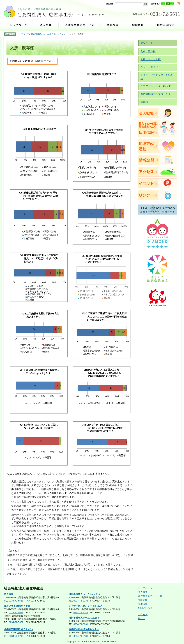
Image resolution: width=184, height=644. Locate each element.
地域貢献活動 (157, 146)
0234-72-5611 (16, 601)
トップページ (19, 25)
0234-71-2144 (81, 613)
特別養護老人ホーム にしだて (84, 618)
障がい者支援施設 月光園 (17, 606)
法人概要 (46, 25)
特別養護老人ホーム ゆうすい (44, 34)
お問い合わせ (165, 25)
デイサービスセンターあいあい (157, 77)
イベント (157, 183)
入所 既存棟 (148, 51)
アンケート (64, 34)
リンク (157, 195)
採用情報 (138, 25)
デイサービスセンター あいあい (85, 606)
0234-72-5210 (16, 636)
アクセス (157, 172)
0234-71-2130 (81, 636)
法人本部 (9, 594)
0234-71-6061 (81, 624)
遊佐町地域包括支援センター (157, 94)
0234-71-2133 (81, 601)
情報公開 (113, 25)
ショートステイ (149, 67)
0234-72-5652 (16, 622)
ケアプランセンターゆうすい (157, 86)
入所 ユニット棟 (151, 59)
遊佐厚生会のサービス (80, 25)
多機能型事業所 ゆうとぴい (18, 629)
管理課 (144, 102)
